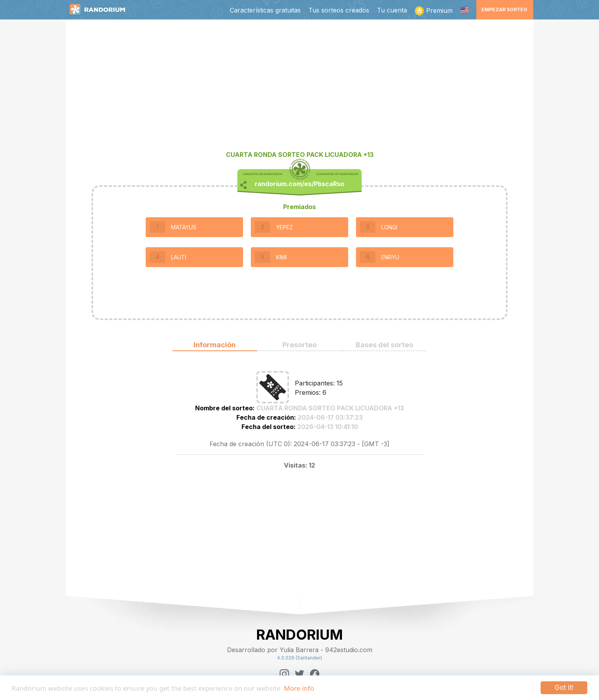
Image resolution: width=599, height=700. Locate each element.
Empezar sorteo (504, 10)
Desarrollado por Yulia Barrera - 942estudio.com (300, 650)
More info (299, 688)
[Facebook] (315, 674)
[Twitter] (299, 674)
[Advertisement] (299, 88)
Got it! (564, 688)
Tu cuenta (392, 10)
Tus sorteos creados (339, 10)
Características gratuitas (265, 10)
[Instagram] (284, 674)
